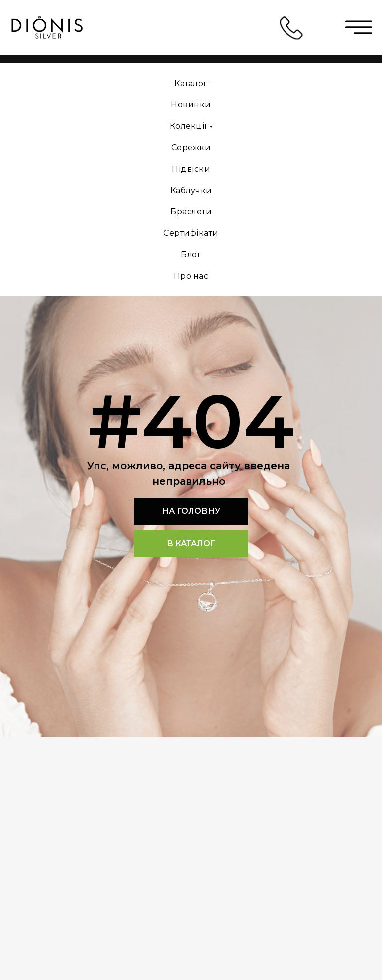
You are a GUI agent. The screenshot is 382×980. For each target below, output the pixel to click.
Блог (191, 254)
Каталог (191, 83)
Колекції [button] (188, 126)
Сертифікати (191, 233)
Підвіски (191, 169)
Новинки (191, 105)
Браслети (191, 212)
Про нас (191, 276)
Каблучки (191, 190)
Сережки (191, 147)
